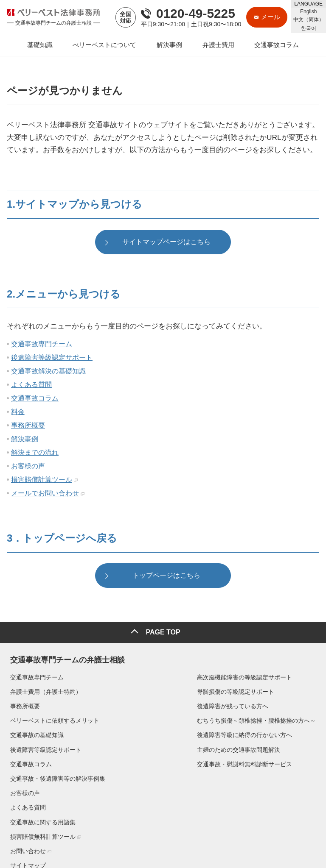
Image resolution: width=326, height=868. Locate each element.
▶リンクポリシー (88, 839)
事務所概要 (28, 426)
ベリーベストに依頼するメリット (51, 719)
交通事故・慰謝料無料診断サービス (148, 762)
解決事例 (25, 440)
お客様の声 (28, 467)
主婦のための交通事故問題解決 (142, 748)
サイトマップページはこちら (166, 243)
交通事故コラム (35, 399)
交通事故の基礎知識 (34, 734)
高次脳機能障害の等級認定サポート (148, 676)
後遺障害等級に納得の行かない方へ (148, 734)
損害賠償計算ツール (42, 480)
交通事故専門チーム (42, 345)
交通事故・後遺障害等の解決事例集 (272, 676)
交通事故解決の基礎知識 (48, 372)
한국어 (309, 28)
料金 (18, 413)
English (308, 11)
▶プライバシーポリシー (35, 839)
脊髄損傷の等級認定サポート (139, 690)
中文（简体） (309, 19)
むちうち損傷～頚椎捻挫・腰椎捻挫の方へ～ (160, 719)
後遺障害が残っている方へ (136, 705)
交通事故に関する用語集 (257, 719)
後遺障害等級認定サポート (52, 358)
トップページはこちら (166, 577)
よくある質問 (31, 385)
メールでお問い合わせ (45, 494)
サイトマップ (242, 762)
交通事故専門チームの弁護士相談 (64, 657)
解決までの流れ (35, 453)
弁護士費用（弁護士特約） (42, 690)
